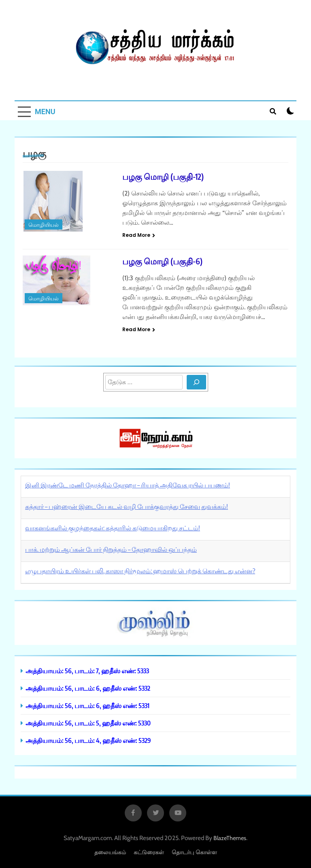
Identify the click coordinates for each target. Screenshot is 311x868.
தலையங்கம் (110, 852)
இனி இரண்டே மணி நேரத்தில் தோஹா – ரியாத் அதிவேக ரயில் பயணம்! (128, 485)
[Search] (196, 382)
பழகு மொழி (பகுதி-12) (163, 176)
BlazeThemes (230, 838)
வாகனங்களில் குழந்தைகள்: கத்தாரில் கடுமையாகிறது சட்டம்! (113, 528)
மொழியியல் (44, 225)
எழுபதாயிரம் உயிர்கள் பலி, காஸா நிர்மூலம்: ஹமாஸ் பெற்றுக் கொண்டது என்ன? (140, 571)
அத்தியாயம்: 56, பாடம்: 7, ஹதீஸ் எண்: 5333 (87, 671)
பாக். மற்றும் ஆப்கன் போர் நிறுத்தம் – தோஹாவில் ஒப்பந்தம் (111, 549)
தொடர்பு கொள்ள (194, 852)
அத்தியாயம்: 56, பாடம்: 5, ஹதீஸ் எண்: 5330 (88, 723)
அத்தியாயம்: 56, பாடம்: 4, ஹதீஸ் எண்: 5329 (88, 740)
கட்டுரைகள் (149, 852)
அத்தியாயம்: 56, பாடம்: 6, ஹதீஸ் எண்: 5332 (88, 688)
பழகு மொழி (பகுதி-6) (162, 261)
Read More (139, 235)
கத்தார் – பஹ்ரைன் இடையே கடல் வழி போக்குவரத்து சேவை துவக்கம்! (127, 506)
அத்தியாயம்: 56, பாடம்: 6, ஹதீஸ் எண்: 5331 (87, 705)
